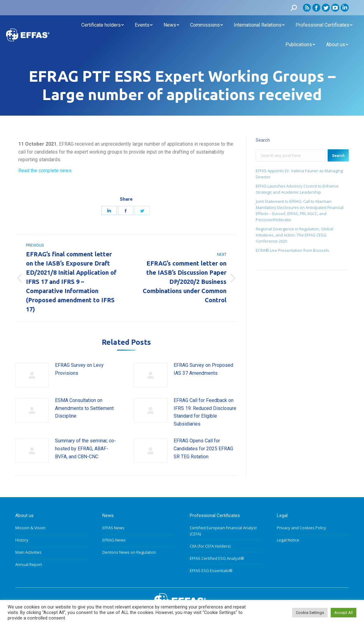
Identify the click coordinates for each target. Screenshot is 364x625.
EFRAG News (114, 540)
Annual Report (29, 564)
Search (338, 156)
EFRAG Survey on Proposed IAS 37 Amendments (203, 369)
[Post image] (32, 375)
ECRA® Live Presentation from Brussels (292, 250)
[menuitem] (103, 25)
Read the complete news (45, 171)
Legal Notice (288, 540)
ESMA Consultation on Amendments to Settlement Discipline (84, 408)
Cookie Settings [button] (310, 613)
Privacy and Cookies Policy (301, 528)
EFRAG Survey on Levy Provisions (79, 369)
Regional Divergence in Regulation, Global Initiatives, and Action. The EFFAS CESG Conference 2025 (294, 235)
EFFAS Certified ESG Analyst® (217, 558)
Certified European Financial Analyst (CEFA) (223, 531)
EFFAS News (113, 528)
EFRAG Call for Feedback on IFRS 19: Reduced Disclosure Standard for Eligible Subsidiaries (205, 412)
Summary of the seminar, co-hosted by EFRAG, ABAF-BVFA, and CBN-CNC (85, 448)
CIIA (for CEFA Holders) (210, 546)
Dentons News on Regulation (129, 552)
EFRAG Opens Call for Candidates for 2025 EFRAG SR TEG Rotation (203, 448)
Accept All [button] (344, 613)
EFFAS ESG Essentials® (211, 571)
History (22, 540)
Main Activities (28, 552)
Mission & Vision (30, 528)
